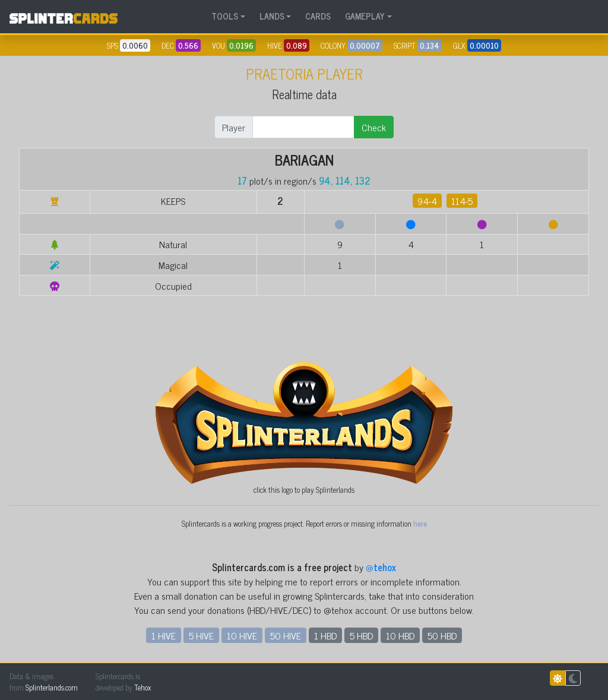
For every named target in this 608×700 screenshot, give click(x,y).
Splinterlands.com (52, 687)
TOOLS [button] (225, 16)
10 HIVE (242, 635)
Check (374, 127)
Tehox (142, 687)
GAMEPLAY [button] (365, 16)
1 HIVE (164, 635)
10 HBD (400, 635)
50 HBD (442, 635)
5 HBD (361, 635)
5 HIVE (201, 635)
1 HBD (325, 635)
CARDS (318, 16)
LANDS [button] (272, 16)
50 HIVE (286, 635)
